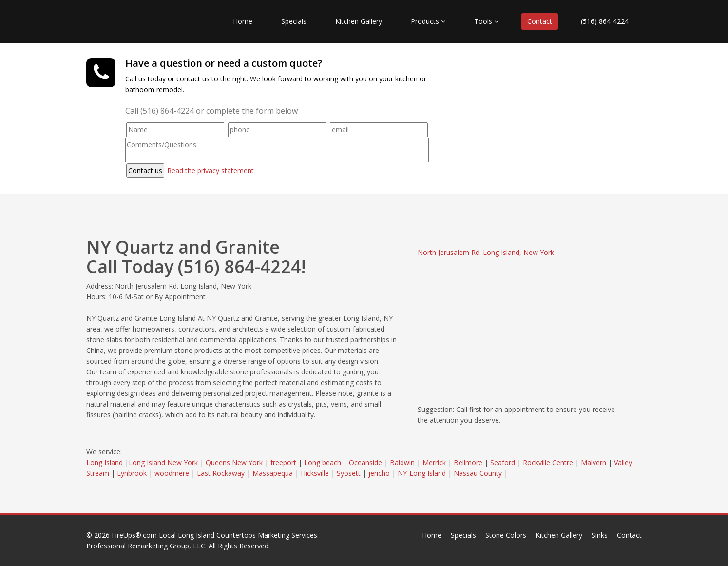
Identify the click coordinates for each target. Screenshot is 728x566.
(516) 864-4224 (605, 21)
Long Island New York (163, 462)
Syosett (349, 473)
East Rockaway (221, 473)
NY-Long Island (422, 473)
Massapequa (273, 473)
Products (428, 21)
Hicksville (315, 473)
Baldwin (402, 462)
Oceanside (365, 462)
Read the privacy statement (211, 170)
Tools (486, 21)
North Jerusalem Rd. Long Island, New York (486, 252)
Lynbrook (132, 473)
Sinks (600, 535)
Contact (540, 21)
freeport (283, 462)
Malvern (594, 462)
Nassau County (478, 473)
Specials (294, 21)
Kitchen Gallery (359, 21)
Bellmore (468, 462)
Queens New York (234, 462)
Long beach (323, 462)
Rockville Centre (548, 462)
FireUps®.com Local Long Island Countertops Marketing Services (214, 535)
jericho (379, 473)
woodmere (172, 473)
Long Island (105, 462)
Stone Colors (506, 535)
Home (243, 21)
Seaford (503, 462)
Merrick (434, 462)
